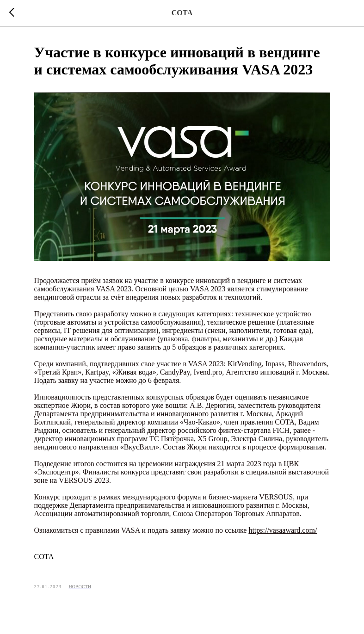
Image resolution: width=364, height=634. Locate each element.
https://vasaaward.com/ (283, 530)
